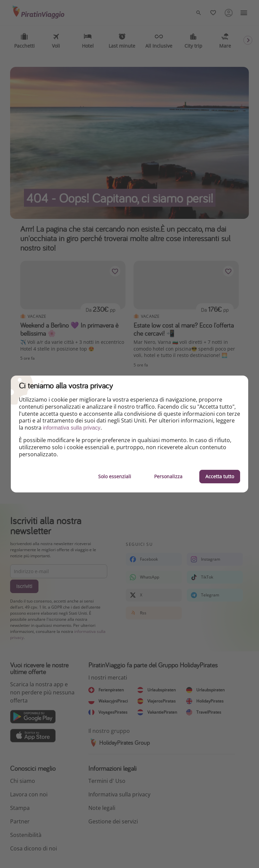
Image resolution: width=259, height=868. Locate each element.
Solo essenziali (115, 476)
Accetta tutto (220, 476)
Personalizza (168, 476)
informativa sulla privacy (72, 428)
